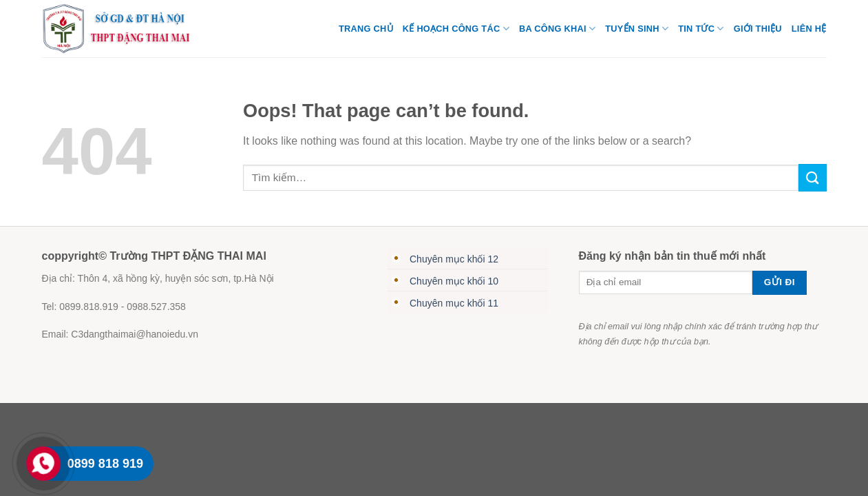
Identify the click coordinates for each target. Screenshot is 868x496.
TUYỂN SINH (637, 29)
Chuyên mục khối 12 (454, 259)
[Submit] (812, 177)
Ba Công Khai (557, 29)
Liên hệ (809, 29)
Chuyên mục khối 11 (454, 303)
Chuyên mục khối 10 (454, 281)
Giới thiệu (758, 29)
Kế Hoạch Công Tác (456, 29)
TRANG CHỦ (366, 29)
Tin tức (701, 29)
